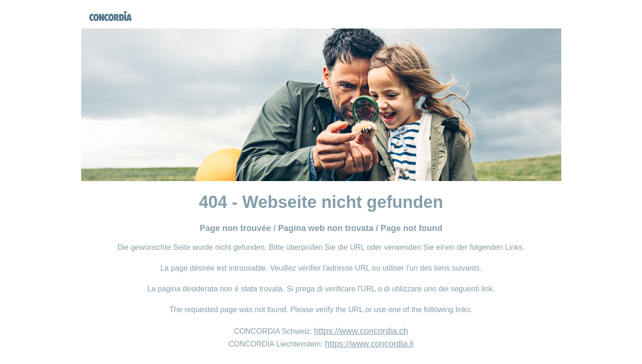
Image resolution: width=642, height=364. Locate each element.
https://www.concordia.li (369, 344)
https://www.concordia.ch (361, 331)
